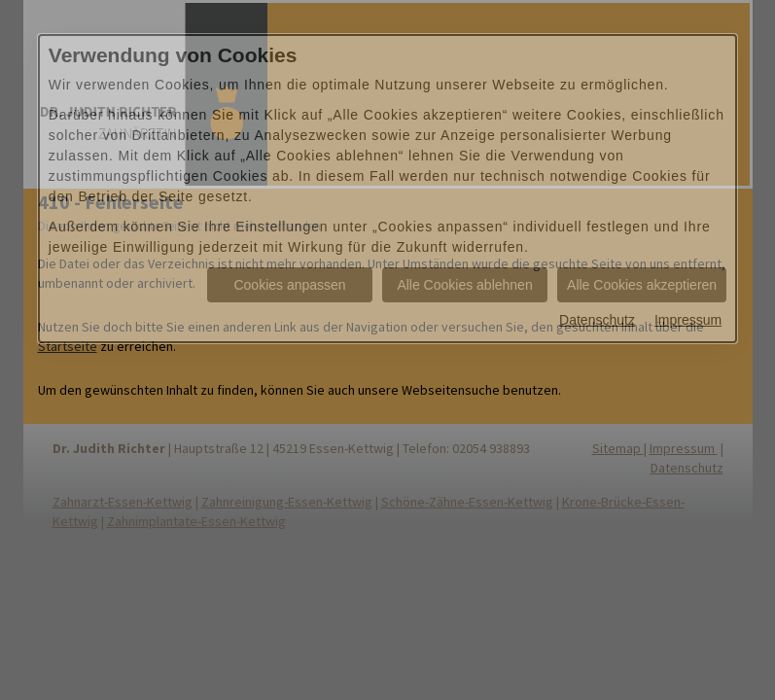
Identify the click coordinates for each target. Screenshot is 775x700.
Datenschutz (597, 320)
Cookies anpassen (289, 285)
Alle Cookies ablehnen (464, 285)
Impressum (688, 320)
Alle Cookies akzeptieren (642, 285)
